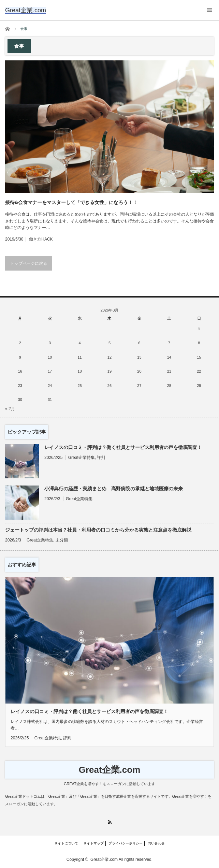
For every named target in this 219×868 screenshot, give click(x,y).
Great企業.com (110, 770)
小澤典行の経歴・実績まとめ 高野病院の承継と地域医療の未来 (114, 489)
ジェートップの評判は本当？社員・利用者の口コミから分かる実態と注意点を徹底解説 (98, 530)
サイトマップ (93, 843)
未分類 (62, 540)
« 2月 (10, 409)
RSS (110, 822)
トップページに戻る (29, 263)
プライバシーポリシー (126, 843)
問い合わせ (156, 843)
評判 (101, 458)
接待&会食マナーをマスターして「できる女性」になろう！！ (71, 202)
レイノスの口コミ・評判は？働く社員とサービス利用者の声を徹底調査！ (123, 447)
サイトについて (66, 843)
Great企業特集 (82, 458)
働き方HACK (41, 239)
